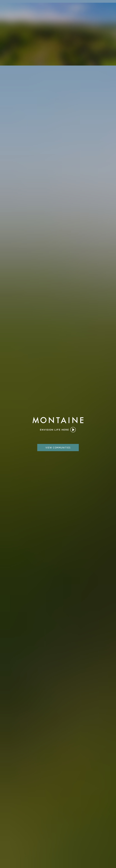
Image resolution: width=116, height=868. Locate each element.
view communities (58, 447)
